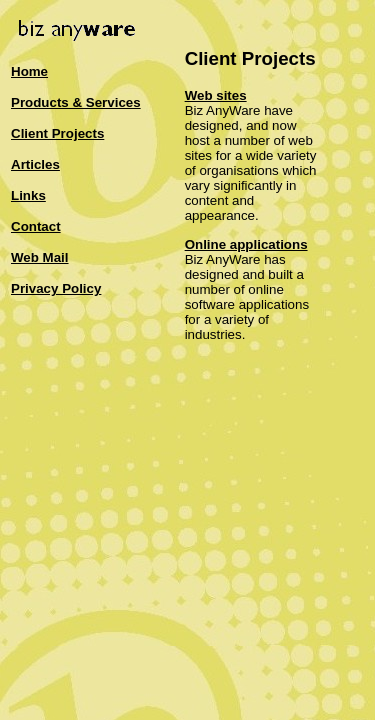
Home (29, 71)
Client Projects (57, 133)
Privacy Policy (56, 288)
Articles (35, 164)
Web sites (216, 95)
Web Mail (40, 257)
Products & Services (76, 102)
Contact (36, 226)
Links (28, 195)
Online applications (246, 244)
